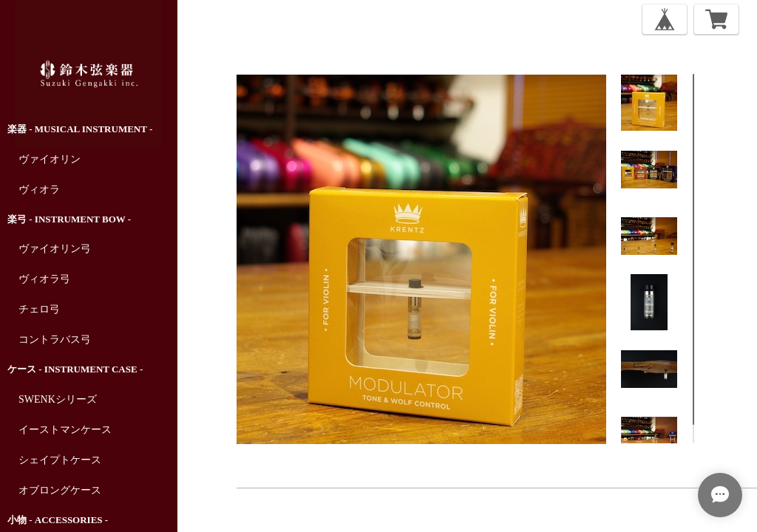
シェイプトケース (60, 460)
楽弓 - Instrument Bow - (69, 219)
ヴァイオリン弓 (55, 249)
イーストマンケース (65, 430)
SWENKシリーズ (58, 399)
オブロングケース (60, 490)
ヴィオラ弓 (44, 279)
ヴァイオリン (50, 159)
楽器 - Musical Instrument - (80, 129)
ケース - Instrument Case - (75, 369)
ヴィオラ (39, 190)
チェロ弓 (39, 309)
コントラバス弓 (55, 340)
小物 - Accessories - (58, 520)
